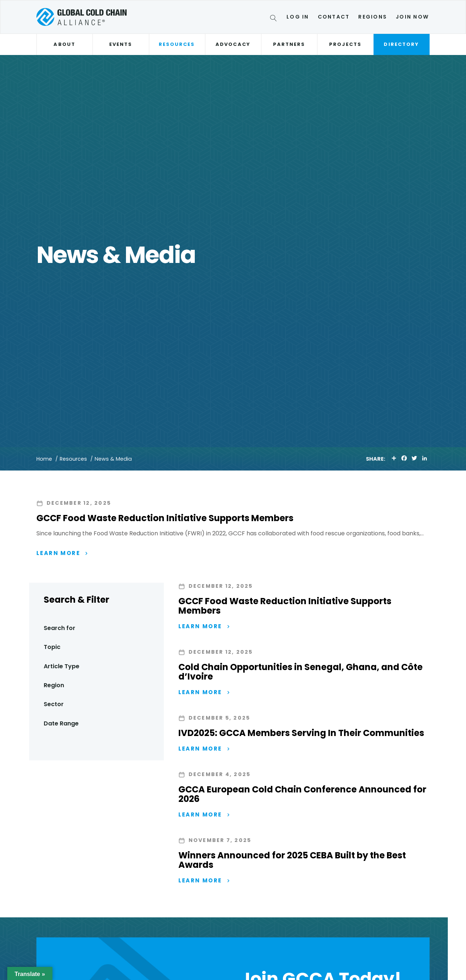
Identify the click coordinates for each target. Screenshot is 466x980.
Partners (289, 44)
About (64, 44)
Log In (298, 17)
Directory (401, 44)
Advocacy (233, 44)
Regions (373, 17)
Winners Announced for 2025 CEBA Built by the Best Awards (292, 860)
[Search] (275, 19)
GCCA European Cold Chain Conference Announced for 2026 (302, 794)
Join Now (412, 17)
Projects (345, 44)
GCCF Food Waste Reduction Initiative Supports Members (165, 518)
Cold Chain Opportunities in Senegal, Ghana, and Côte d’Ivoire (301, 672)
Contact (334, 17)
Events (121, 44)
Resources (177, 44)
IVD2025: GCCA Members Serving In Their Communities (301, 733)
